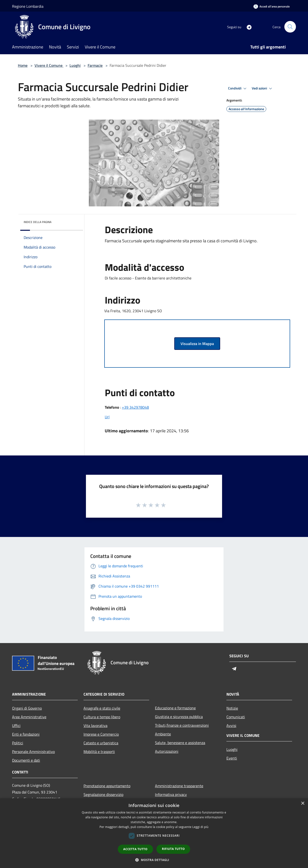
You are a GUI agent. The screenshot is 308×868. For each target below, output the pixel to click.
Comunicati (236, 717)
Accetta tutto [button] (135, 849)
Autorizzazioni (167, 751)
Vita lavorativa (95, 726)
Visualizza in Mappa (197, 344)
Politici (18, 743)
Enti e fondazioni (26, 734)
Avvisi (231, 726)
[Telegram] (247, 27)
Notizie (232, 708)
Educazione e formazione (175, 708)
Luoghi (75, 65)
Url (107, 417)
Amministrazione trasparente (179, 786)
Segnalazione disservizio (103, 794)
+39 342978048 (135, 407)
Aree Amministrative (29, 717)
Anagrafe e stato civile (102, 708)
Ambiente (163, 734)
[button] (154, 860)
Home (23, 65)
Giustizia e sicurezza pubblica (179, 717)
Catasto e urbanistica (101, 743)
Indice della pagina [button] (38, 222)
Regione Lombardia (28, 6)
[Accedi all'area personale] (272, 6)
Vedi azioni (263, 88)
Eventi (232, 758)
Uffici (16, 726)
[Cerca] (290, 27)
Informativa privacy (171, 794)
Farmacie (95, 65)
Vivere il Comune (49, 65)
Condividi (238, 88)
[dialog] (154, 833)
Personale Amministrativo (33, 752)
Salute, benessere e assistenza (180, 743)
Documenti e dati (26, 760)
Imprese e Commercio (101, 734)
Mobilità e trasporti (99, 752)
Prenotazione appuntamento (107, 786)
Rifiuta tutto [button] (173, 849)
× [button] (303, 804)
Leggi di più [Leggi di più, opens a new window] (200, 827)
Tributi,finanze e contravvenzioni (182, 725)
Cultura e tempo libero (102, 717)
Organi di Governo (27, 708)
